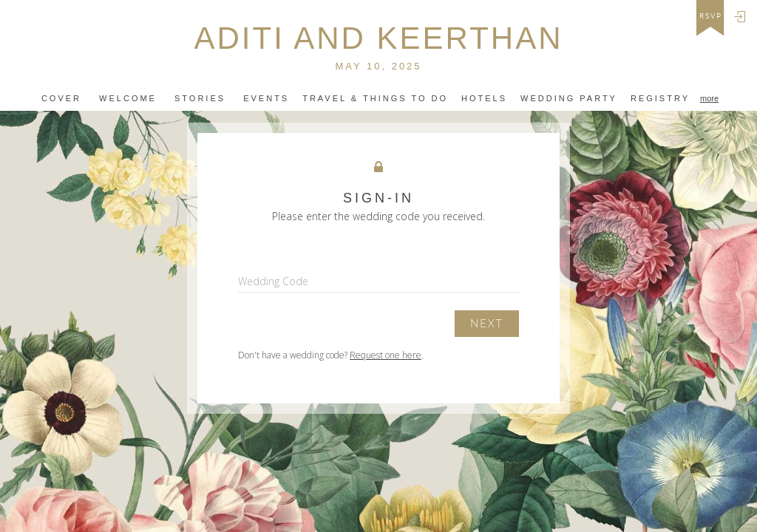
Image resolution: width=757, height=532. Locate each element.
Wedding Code (273, 281)
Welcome (128, 98)
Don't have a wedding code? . (331, 355)
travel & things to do (375, 98)
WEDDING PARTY (569, 98)
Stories (200, 98)
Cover (61, 98)
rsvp (711, 16)
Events (266, 98)
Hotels (484, 98)
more (709, 98)
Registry (660, 98)
